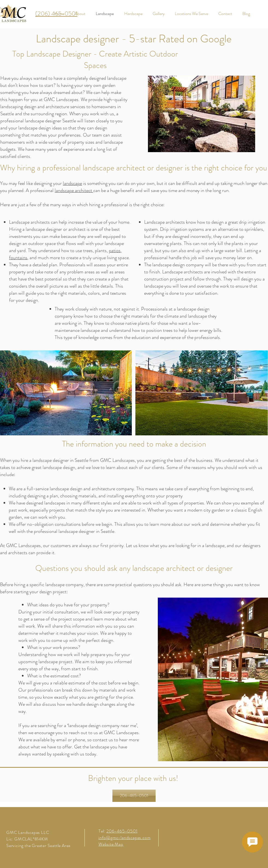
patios (115, 250)
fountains (18, 258)
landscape (72, 183)
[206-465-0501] (134, 796)
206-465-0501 (122, 831)
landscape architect (74, 190)
